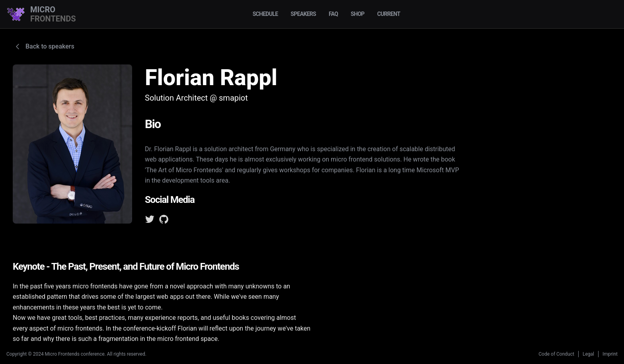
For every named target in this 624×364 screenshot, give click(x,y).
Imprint (610, 354)
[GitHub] (164, 221)
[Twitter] (150, 221)
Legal (588, 354)
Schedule (265, 14)
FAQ (333, 14)
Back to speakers (44, 47)
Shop (357, 14)
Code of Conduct (556, 354)
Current (389, 14)
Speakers (303, 14)
